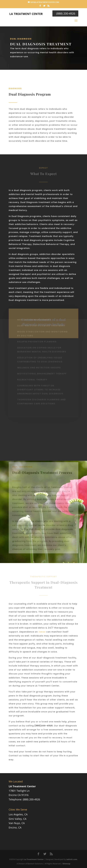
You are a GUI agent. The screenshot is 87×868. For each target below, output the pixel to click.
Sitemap (66, 864)
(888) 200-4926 (65, 13)
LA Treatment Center (22, 786)
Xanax (42, 632)
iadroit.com (72, 859)
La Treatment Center (34, 859)
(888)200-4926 (44, 726)
